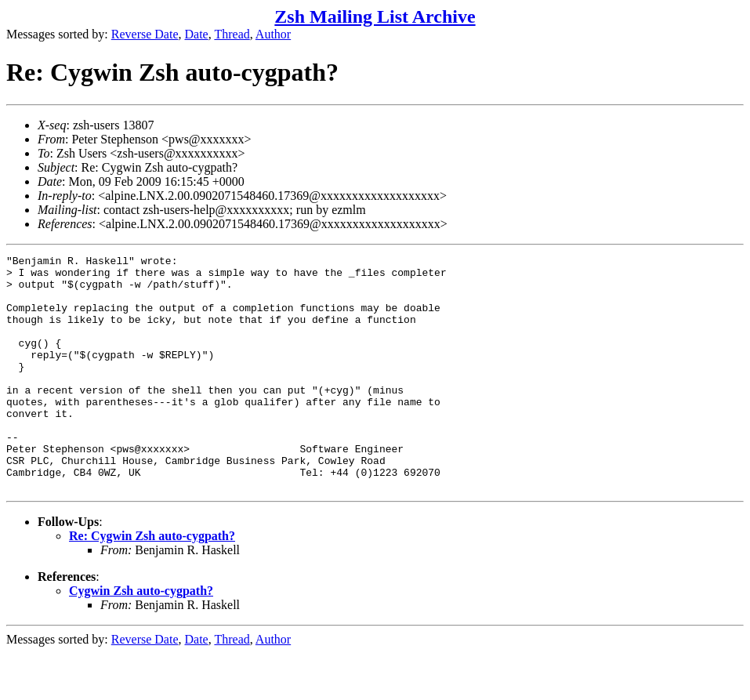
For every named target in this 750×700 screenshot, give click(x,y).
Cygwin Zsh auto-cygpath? (141, 638)
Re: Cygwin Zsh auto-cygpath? (152, 583)
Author (273, 34)
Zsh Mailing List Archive (375, 16)
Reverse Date (145, 34)
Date (197, 34)
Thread (232, 34)
